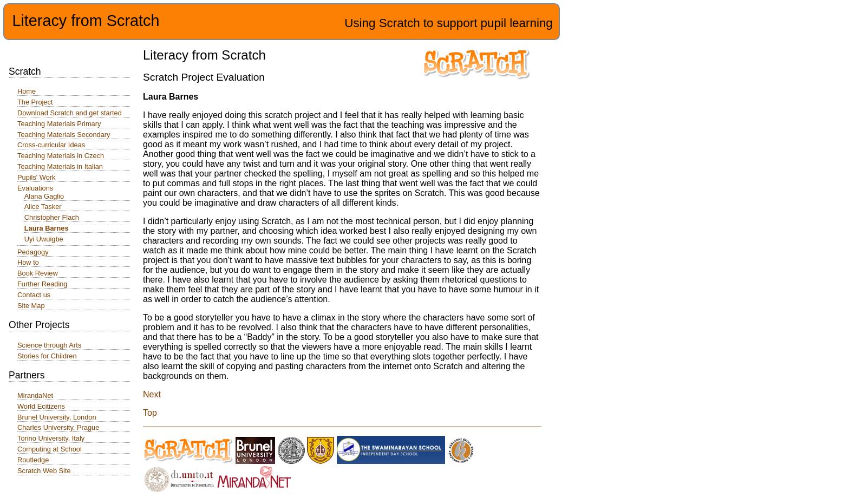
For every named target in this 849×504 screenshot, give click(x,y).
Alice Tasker (43, 207)
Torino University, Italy (51, 438)
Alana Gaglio (44, 196)
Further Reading (42, 284)
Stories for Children (47, 356)
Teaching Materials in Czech (61, 156)
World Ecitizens (41, 406)
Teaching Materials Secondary (64, 135)
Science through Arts (49, 345)
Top (150, 413)
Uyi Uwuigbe (44, 239)
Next (152, 394)
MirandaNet (35, 395)
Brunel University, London (57, 417)
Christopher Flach (52, 217)
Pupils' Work (36, 177)
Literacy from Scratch (86, 21)
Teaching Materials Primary (59, 124)
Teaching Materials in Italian (60, 166)
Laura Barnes (47, 228)
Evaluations (35, 188)
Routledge (33, 460)
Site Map (31, 306)
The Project (35, 102)
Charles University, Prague (58, 427)
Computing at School (50, 449)
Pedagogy (33, 252)
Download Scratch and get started (70, 113)
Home (27, 91)
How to (28, 262)
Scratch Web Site (44, 471)
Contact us (34, 295)
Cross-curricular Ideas (51, 145)
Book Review (38, 273)
